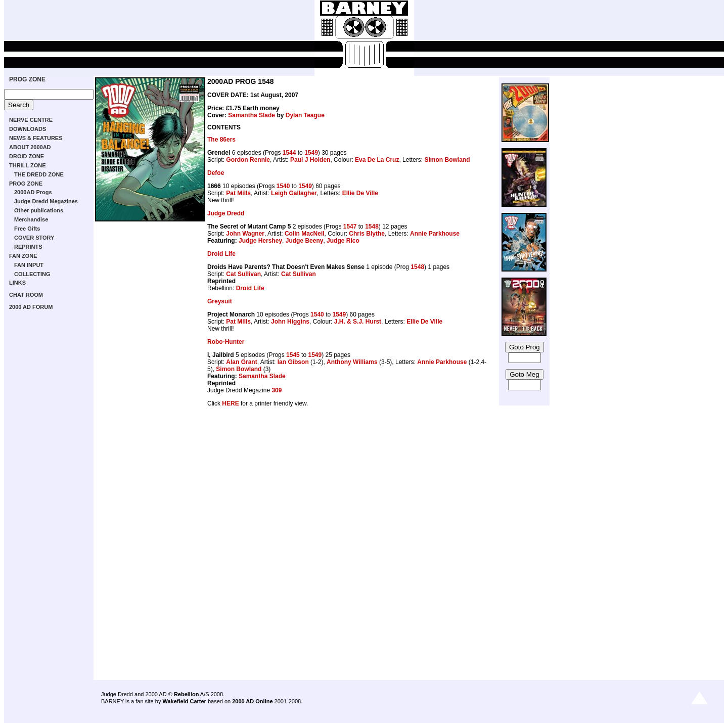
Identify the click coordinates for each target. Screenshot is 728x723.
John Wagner (245, 234)
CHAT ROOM (26, 295)
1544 (289, 153)
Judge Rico (343, 241)
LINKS (17, 283)
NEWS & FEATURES (36, 138)
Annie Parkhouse (435, 234)
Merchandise (31, 219)
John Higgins (290, 322)
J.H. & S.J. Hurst (358, 322)
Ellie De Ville (360, 193)
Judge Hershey (260, 241)
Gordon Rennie (248, 160)
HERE (230, 403)
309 (277, 390)
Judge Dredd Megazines (46, 201)
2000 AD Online (252, 701)
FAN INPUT (29, 265)
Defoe (216, 173)
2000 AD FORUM (31, 307)
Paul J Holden (310, 160)
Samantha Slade (252, 115)
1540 (283, 186)
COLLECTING (32, 274)
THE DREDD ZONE (39, 174)
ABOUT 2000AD (30, 147)
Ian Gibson (293, 362)
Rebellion (187, 694)
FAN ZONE (23, 256)
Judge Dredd (226, 213)
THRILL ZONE (28, 165)
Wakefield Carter (184, 701)
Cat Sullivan (243, 274)
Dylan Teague (305, 115)
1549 (311, 153)
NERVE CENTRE (31, 120)
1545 (293, 355)
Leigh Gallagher (294, 193)
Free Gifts (27, 229)
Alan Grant (241, 362)
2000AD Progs (33, 192)
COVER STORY (34, 238)
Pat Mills (238, 193)
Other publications (39, 210)
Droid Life (221, 254)
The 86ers (221, 140)
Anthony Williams (352, 362)
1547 (350, 227)
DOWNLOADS (28, 129)
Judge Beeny (305, 241)
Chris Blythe (367, 234)
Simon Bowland (447, 160)
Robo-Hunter (226, 342)
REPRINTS (28, 247)
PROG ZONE (27, 79)
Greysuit (220, 301)
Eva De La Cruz (377, 160)
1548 (372, 227)
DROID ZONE (27, 156)
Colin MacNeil (305, 234)
